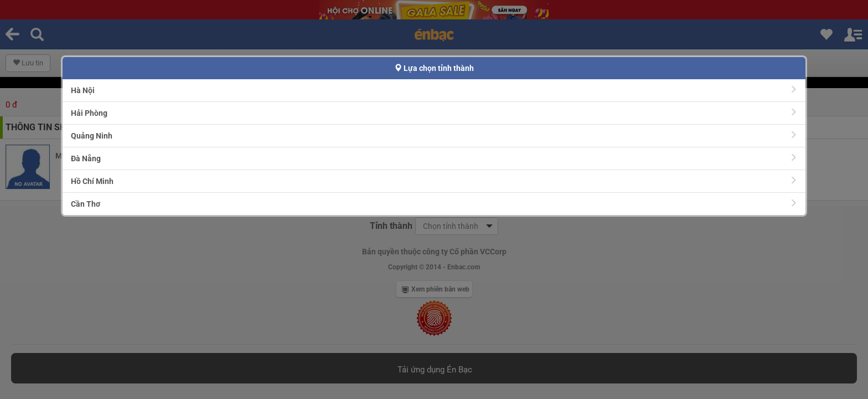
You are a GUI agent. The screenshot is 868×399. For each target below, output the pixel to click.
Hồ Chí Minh (434, 181)
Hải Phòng (434, 113)
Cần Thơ (434, 204)
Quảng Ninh (434, 135)
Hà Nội (434, 90)
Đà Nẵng (434, 158)
